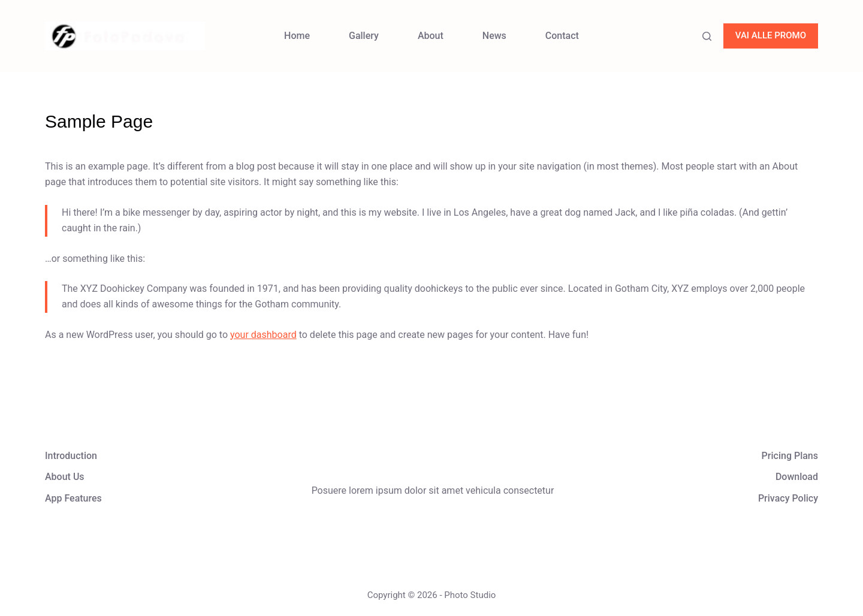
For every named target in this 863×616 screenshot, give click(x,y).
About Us (65, 477)
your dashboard (263, 335)
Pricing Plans (790, 456)
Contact (562, 36)
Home (297, 36)
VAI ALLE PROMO (771, 35)
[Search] (707, 36)
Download (797, 477)
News (494, 36)
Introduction (71, 456)
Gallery (364, 36)
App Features (73, 498)
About (431, 36)
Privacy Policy (788, 498)
